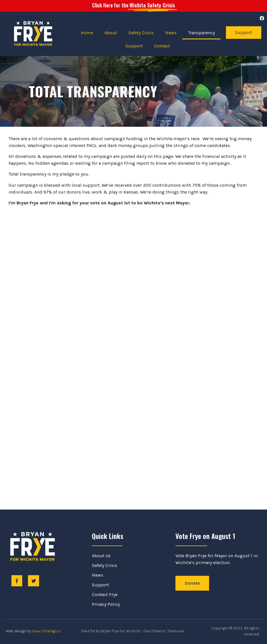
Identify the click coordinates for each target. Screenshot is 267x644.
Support (134, 46)
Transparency (201, 33)
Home (87, 33)
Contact (162, 46)
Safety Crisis (141, 33)
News (171, 33)
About (111, 33)
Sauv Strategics (46, 631)
